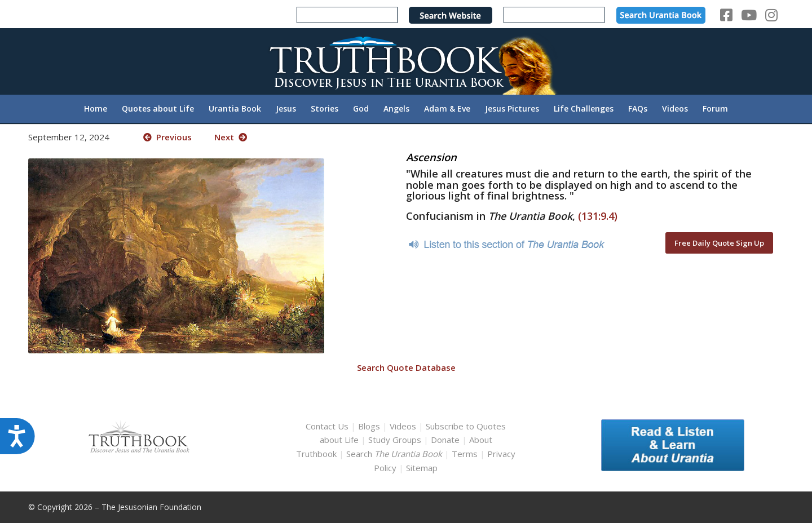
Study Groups (396, 440)
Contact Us (327, 426)
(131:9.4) (598, 216)
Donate (445, 440)
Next (231, 137)
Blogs (369, 426)
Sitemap (422, 468)
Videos (403, 426)
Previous (167, 137)
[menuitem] (96, 109)
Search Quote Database (406, 367)
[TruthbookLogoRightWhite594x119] (406, 61)
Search (395, 454)
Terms (465, 454)
